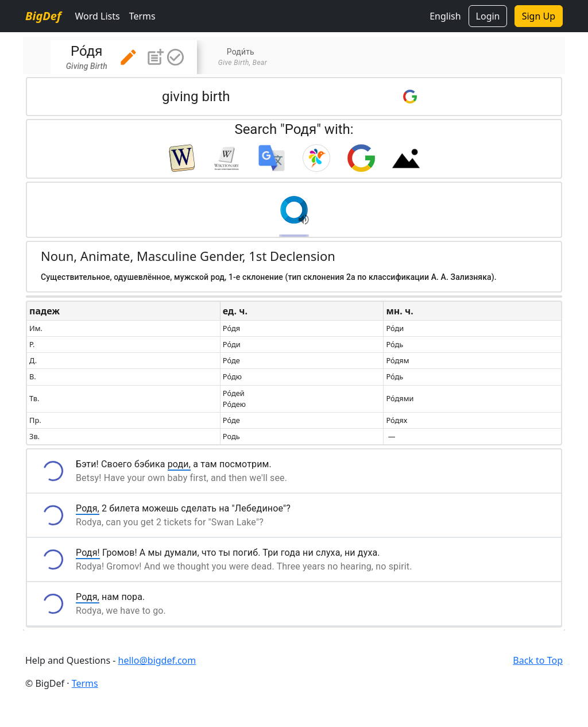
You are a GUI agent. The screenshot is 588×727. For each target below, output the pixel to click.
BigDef (43, 16)
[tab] (124, 57)
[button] (128, 57)
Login (488, 16)
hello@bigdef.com (157, 660)
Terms (142, 16)
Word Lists (97, 16)
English (445, 16)
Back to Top (538, 660)
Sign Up (539, 16)
